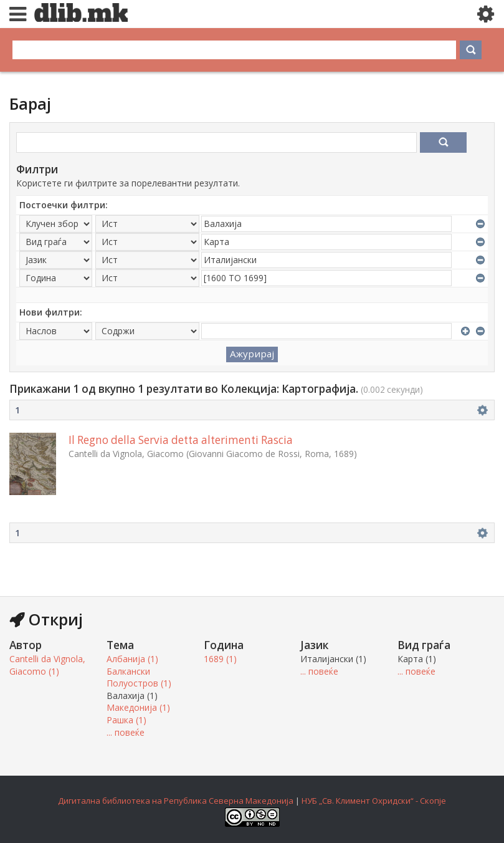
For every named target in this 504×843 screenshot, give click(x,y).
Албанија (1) (132, 659)
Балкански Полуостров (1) (139, 677)
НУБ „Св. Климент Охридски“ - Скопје (374, 801)
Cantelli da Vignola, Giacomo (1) (47, 665)
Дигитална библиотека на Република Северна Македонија (176, 801)
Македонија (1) (138, 707)
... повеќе (126, 732)
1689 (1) (220, 659)
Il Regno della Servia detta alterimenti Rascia (181, 440)
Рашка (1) (126, 720)
